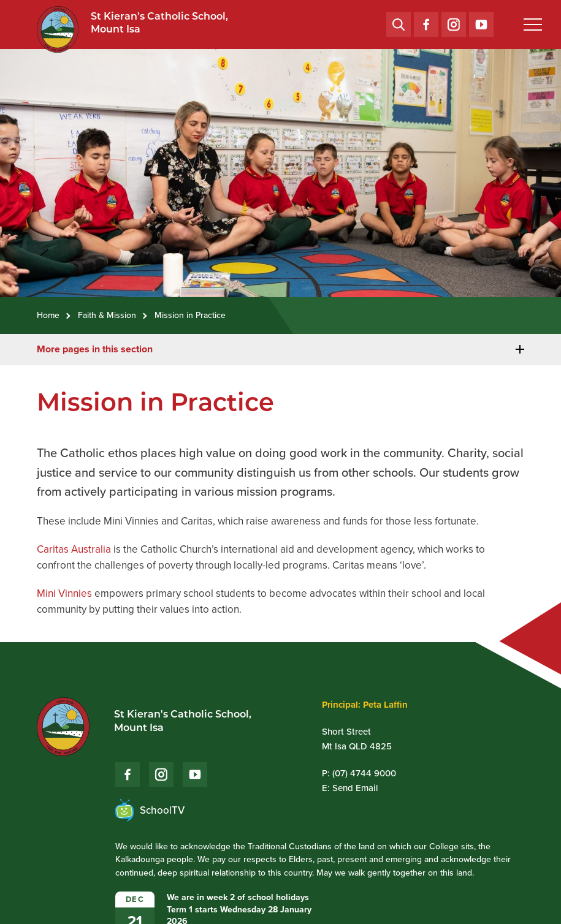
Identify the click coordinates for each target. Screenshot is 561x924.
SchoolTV (150, 810)
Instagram (454, 22)
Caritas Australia (74, 549)
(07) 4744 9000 (364, 773)
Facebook (426, 21)
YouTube (481, 21)
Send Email (355, 788)
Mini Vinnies (64, 593)
